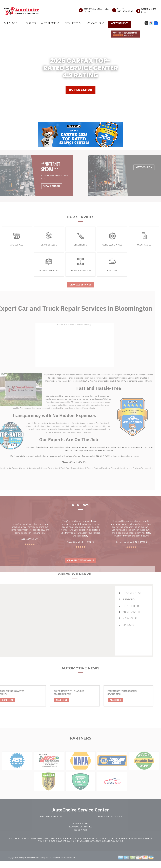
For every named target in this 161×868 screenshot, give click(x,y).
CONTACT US (94, 23)
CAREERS (31, 23)
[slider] (118, 35)
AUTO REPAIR (48, 23)
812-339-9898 (125, 11)
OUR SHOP (10, 23)
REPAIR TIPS (72, 23)
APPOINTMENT (119, 23)
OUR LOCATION (80, 90)
